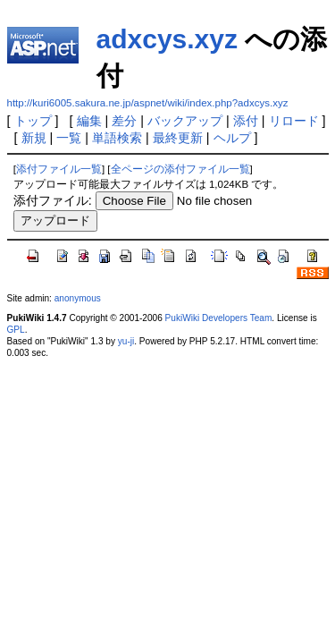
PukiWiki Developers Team (219, 318)
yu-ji (126, 341)
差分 (124, 121)
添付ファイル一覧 (59, 169)
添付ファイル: (53, 200)
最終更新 (178, 138)
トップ (33, 121)
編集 (89, 121)
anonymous (78, 298)
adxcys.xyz (167, 39)
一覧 (69, 138)
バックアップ (185, 121)
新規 (34, 138)
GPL (16, 330)
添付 (246, 121)
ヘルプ (232, 138)
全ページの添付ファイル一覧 (180, 169)
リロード (294, 121)
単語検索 (117, 138)
